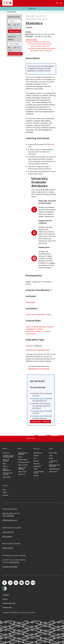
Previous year (36, 421)
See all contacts (8, 548)
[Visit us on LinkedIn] (16, 583)
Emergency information (10, 567)
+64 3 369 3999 (8, 516)
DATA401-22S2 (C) (39, 411)
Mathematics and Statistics (39, 369)
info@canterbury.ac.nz (10, 520)
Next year (46, 421)
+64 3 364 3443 (8, 532)
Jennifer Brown (31, 315)
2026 (10, 28)
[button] (32, 9)
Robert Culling (46, 315)
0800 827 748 (7, 513)
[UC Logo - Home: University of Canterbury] (7, 3)
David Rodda (30, 302)
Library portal (31, 334)
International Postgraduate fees (37, 350)
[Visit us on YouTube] (27, 583)
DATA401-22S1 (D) (39, 399)
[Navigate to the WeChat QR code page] (22, 583)
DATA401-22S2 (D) (39, 416)
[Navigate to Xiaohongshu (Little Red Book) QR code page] (33, 583)
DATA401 (48, 144)
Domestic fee (30, 346)
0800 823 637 (14, 562)
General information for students (38, 331)
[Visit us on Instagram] (10, 583)
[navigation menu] (61, 3)
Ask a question (7, 536)
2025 (15, 25)
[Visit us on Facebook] (5, 583)
